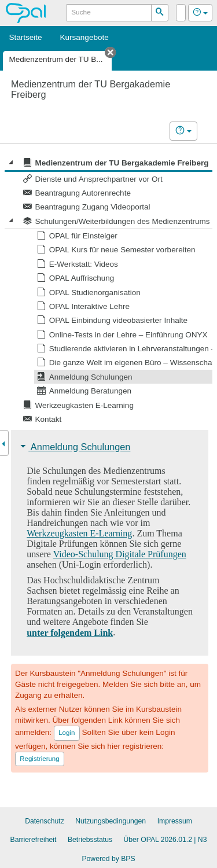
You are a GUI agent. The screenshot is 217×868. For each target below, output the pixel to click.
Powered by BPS (108, 859)
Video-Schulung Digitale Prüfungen (120, 554)
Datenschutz (45, 821)
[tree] (108, 291)
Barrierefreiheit (34, 840)
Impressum (175, 821)
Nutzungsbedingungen (111, 821)
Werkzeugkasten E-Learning (79, 533)
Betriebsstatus (90, 840)
